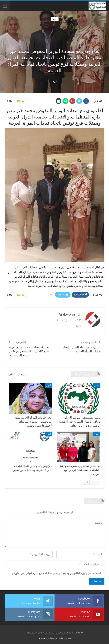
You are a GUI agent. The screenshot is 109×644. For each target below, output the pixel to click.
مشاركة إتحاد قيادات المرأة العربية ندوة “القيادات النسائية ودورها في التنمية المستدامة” (29, 351)
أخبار (55, 19)
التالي (85, 482)
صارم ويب (43, 638)
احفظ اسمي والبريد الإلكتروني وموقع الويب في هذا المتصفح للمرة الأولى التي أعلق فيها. (56, 573)
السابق (95, 482)
